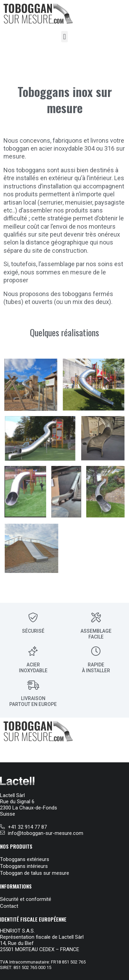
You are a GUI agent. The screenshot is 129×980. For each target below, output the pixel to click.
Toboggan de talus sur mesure (35, 873)
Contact (9, 906)
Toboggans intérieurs (24, 866)
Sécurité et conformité (26, 899)
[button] (64, 37)
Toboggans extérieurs (25, 859)
